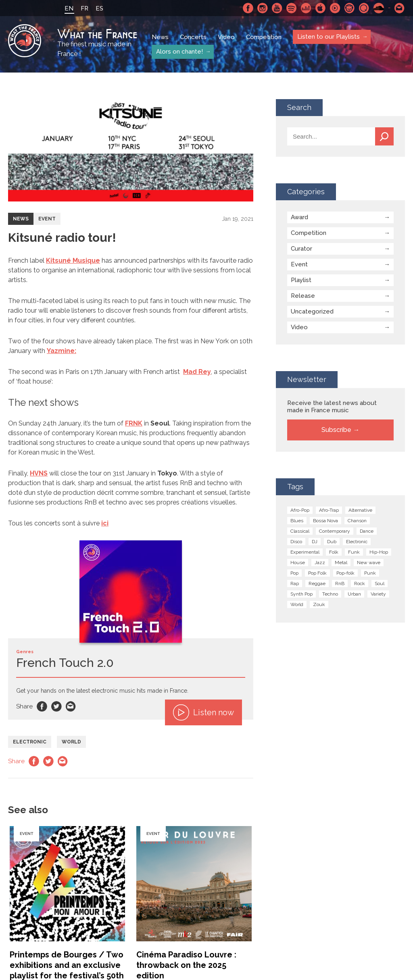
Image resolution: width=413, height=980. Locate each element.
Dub (332, 542)
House (298, 563)
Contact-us (400, 8)
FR (84, 8)
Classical (300, 531)
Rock (360, 583)
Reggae (317, 583)
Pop (294, 573)
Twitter (56, 706)
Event (47, 219)
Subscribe (336, 430)
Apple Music (321, 8)
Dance (367, 531)
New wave (369, 563)
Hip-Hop (379, 552)
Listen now (203, 712)
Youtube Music (335, 8)
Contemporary (335, 531)
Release (303, 296)
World (71, 742)
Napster (350, 8)
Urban (354, 594)
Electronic (30, 742)
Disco (296, 542)
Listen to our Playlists (328, 37)
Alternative (360, 510)
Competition (264, 37)
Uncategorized (312, 311)
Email (71, 706)
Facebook (248, 8)
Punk (370, 573)
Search (384, 136)
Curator (301, 249)
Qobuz (364, 8)
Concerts (193, 37)
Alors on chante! (179, 52)
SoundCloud (379, 8)
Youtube (277, 8)
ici (105, 523)
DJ (315, 542)
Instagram (263, 8)
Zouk (319, 604)
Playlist (301, 280)
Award (299, 217)
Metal (341, 563)
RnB (340, 583)
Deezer (306, 8)
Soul (380, 583)
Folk (334, 552)
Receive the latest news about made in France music (332, 407)
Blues (297, 521)
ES (99, 8)
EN (69, 8)
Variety (378, 594)
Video (226, 37)
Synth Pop (301, 594)
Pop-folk (345, 573)
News (160, 37)
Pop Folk (317, 573)
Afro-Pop (300, 510)
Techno (330, 594)
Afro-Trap (329, 510)
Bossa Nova (325, 521)
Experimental (305, 552)
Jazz (320, 563)
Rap (295, 583)
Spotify (292, 8)
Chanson (357, 521)
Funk (354, 552)
